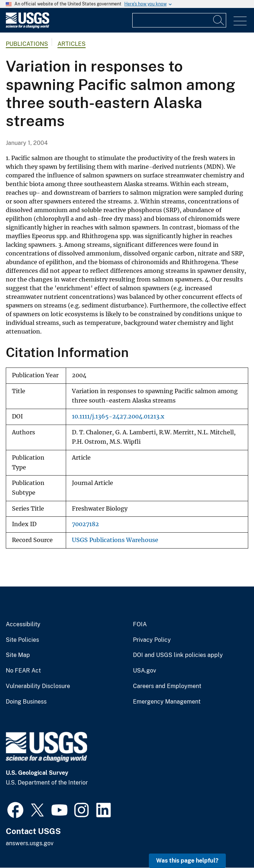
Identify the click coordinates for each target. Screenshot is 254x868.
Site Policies (22, 640)
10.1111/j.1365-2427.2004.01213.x (118, 416)
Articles (72, 44)
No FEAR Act (23, 671)
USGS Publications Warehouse (115, 540)
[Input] (179, 20)
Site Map (18, 655)
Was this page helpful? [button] (187, 861)
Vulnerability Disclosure (38, 686)
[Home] (27, 27)
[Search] (219, 20)
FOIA (140, 624)
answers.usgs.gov (30, 843)
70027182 (85, 524)
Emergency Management (167, 702)
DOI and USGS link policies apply (178, 655)
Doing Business (26, 702)
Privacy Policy (152, 640)
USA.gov (145, 671)
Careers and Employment (167, 686)
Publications (27, 44)
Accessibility (23, 624)
